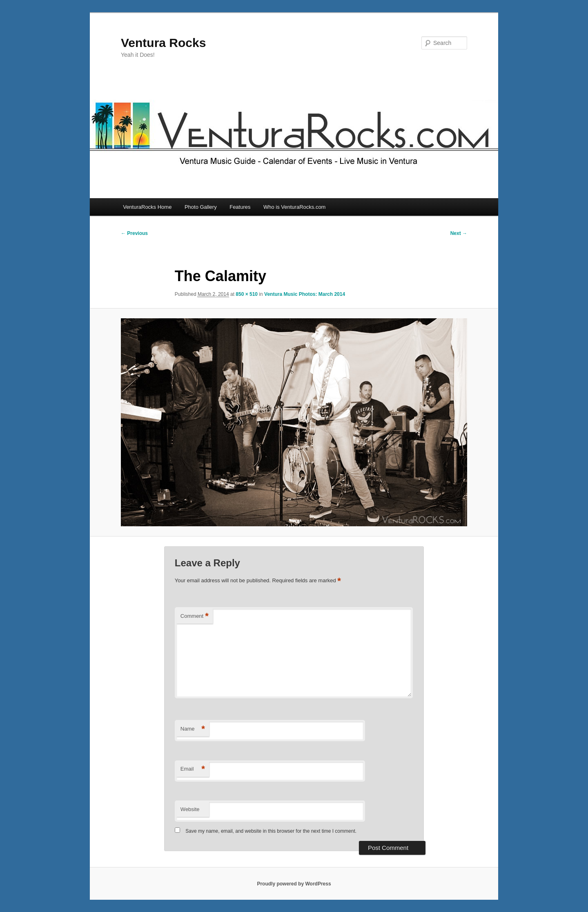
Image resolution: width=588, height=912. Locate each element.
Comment (195, 616)
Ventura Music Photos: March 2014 (305, 294)
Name (193, 729)
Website (190, 809)
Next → (459, 233)
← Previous (134, 233)
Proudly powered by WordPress (294, 884)
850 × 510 (247, 294)
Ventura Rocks (163, 43)
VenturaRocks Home (147, 207)
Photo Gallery (201, 207)
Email (193, 769)
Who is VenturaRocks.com (294, 207)
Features (240, 207)
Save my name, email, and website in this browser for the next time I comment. (271, 831)
